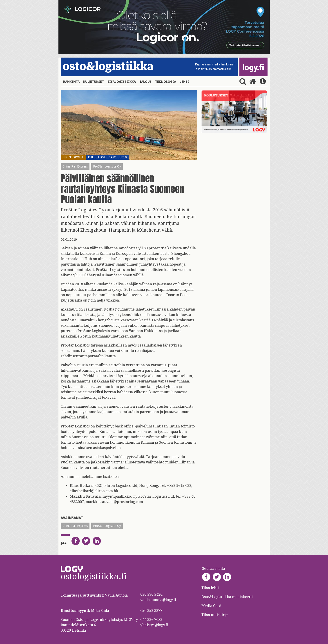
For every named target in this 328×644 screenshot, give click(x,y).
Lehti (184, 82)
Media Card (212, 606)
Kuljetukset (94, 82)
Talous (145, 82)
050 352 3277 (151, 611)
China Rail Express (75, 166)
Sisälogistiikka (122, 82)
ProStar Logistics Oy (107, 166)
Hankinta (71, 82)
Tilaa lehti (210, 588)
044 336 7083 (151, 620)
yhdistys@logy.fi (154, 625)
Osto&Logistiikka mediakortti (227, 597)
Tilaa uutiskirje (215, 615)
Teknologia (166, 82)
